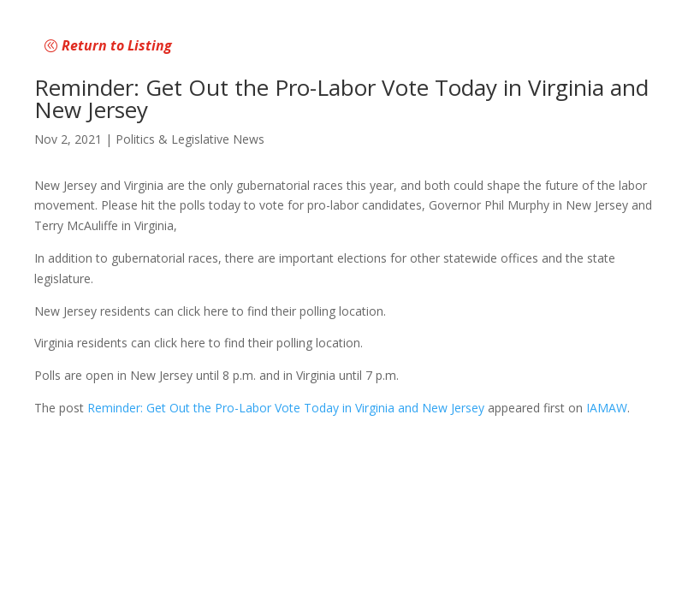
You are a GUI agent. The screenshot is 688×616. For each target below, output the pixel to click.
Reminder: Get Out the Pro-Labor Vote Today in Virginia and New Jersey (286, 408)
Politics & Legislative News (190, 139)
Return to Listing (117, 45)
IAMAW (607, 408)
